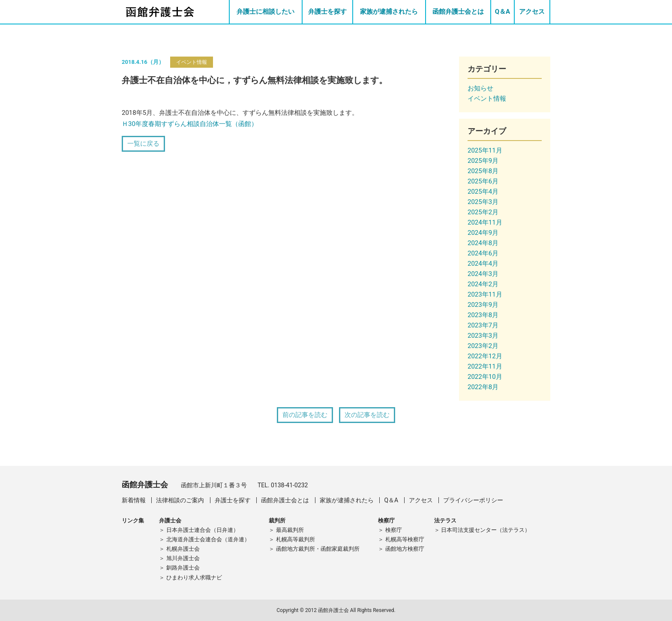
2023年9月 (483, 305)
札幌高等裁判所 (295, 539)
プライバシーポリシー (473, 500)
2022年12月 (485, 356)
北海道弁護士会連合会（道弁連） (208, 539)
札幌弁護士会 (183, 549)
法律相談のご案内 (180, 500)
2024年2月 (483, 284)
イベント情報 (192, 62)
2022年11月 (485, 366)
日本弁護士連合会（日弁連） (202, 530)
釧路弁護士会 (183, 568)
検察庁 (394, 530)
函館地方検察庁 (405, 549)
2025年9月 (483, 161)
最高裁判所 (290, 530)
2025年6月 (483, 181)
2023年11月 (485, 294)
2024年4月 (483, 264)
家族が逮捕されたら (389, 12)
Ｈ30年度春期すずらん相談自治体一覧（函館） (190, 124)
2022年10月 (485, 377)
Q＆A (502, 12)
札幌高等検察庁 (405, 539)
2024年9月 (483, 233)
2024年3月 (483, 274)
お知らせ (480, 88)
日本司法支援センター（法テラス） (486, 530)
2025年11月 (485, 150)
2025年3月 (483, 202)
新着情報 (134, 500)
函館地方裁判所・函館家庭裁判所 (318, 549)
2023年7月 (483, 325)
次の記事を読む (367, 415)
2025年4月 (483, 192)
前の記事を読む (305, 415)
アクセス (532, 12)
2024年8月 (483, 243)
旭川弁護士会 (183, 558)
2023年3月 (483, 336)
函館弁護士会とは (458, 12)
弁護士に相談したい (265, 12)
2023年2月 (483, 346)
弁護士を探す (327, 12)
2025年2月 (483, 212)
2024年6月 (483, 253)
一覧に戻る (143, 144)
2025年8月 (483, 171)
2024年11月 (485, 222)
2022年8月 (483, 387)
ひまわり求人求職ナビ (194, 577)
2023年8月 (483, 315)
